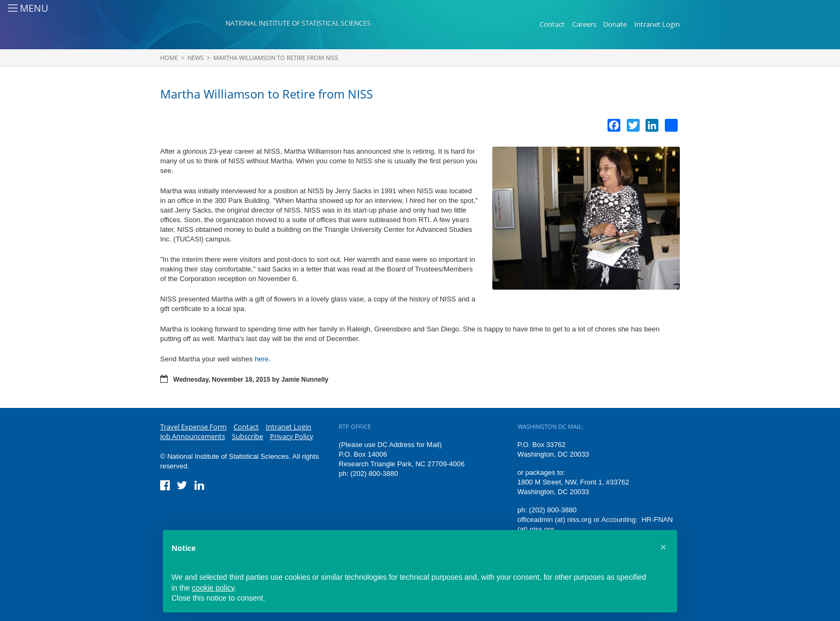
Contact (552, 24)
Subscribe (247, 436)
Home (169, 58)
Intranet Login (657, 24)
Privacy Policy (292, 436)
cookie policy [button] (213, 588)
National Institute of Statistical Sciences (298, 23)
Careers (584, 24)
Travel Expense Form (193, 427)
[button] (663, 547)
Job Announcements (193, 436)
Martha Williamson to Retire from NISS (276, 58)
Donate (615, 24)
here (261, 359)
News (196, 58)
